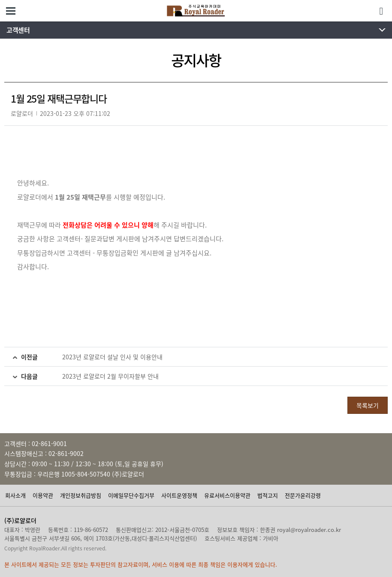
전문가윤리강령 (303, 495)
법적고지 (268, 495)
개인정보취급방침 (81, 495)
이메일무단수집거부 (131, 495)
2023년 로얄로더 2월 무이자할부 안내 (110, 376)
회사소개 (15, 495)
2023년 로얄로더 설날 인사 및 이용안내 (112, 357)
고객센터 (18, 30)
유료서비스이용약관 (227, 495)
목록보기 (368, 405)
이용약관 (43, 495)
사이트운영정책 (179, 495)
